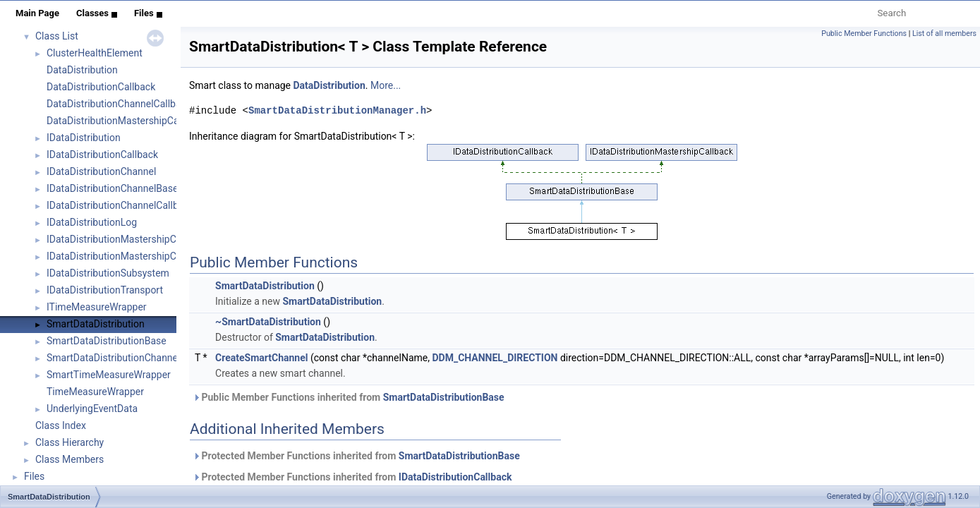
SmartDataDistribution (96, 324)
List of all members (944, 34)
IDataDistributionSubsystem (108, 273)
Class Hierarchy (69, 442)
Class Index (61, 425)
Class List (57, 36)
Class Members (69, 459)
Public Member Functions (864, 34)
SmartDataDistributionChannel (113, 358)
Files (148, 13)
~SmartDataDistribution (268, 322)
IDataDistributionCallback (102, 155)
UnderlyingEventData (92, 409)
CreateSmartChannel (261, 358)
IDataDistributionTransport (105, 290)
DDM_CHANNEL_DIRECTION (495, 358)
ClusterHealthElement (95, 53)
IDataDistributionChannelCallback (120, 205)
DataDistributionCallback (101, 87)
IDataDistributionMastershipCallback (127, 239)
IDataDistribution (84, 138)
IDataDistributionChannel (101, 171)
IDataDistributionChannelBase (112, 188)
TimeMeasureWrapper (95, 392)
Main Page (37, 13)
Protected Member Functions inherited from (356, 456)
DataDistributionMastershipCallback (126, 121)
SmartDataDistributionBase (107, 341)
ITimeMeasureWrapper (97, 307)
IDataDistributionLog (92, 222)
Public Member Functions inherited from (349, 397)
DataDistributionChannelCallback (119, 104)
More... (386, 85)
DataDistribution (82, 70)
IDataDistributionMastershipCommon (128, 256)
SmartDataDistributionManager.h (337, 110)
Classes (97, 13)
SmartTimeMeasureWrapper (109, 375)
